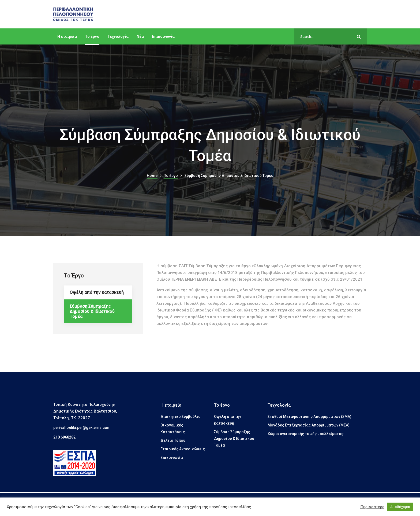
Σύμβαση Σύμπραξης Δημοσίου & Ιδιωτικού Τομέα (92, 311)
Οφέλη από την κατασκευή (97, 292)
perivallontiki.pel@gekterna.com (82, 428)
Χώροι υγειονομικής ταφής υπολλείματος (305, 434)
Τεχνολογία (118, 36)
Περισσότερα (372, 507)
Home (152, 176)
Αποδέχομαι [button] (400, 507)
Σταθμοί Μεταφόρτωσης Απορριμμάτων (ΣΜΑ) (310, 417)
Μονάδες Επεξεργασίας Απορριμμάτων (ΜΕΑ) (309, 425)
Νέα (140, 36)
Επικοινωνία (163, 36)
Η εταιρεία (67, 36)
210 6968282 (64, 437)
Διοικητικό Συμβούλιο (181, 417)
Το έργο (92, 36)
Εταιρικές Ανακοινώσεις (183, 449)
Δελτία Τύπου (173, 440)
